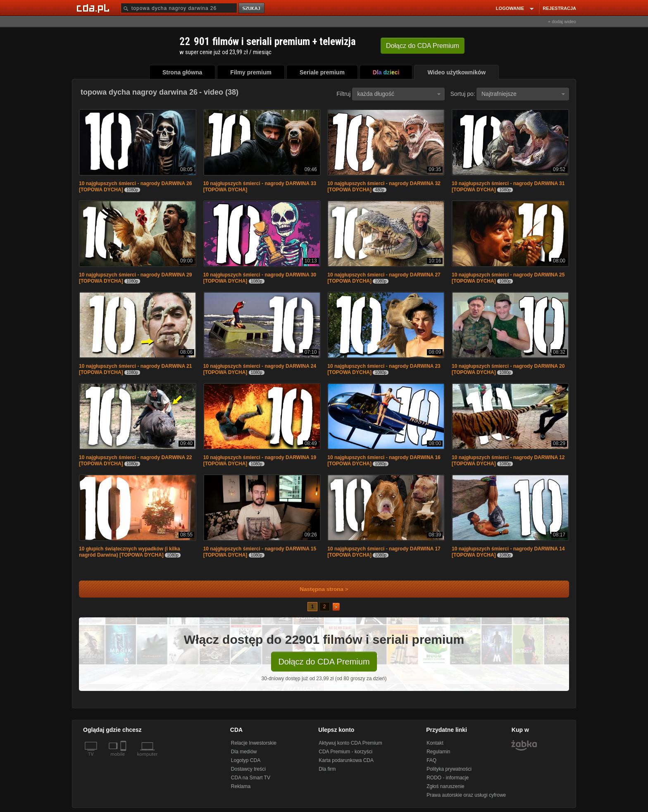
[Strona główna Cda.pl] (94, 8)
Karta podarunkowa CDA (346, 760)
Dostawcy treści (248, 769)
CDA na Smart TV (251, 778)
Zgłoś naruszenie (445, 786)
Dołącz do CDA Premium (324, 662)
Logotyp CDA (246, 760)
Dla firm (327, 769)
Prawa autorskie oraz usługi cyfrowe (466, 795)
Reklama (241, 786)
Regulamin (438, 752)
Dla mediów (244, 752)
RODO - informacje (448, 778)
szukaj (252, 8)
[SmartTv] (124, 759)
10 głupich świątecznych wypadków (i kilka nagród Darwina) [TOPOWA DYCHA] (130, 552)
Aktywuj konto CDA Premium (350, 743)
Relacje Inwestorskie (254, 743)
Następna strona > (318, 589)
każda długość (399, 94)
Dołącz (423, 46)
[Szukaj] (179, 8)
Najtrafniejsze (523, 94)
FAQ (431, 760)
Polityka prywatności (449, 769)
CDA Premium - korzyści (345, 752)
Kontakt (435, 743)
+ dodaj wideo (562, 21)
